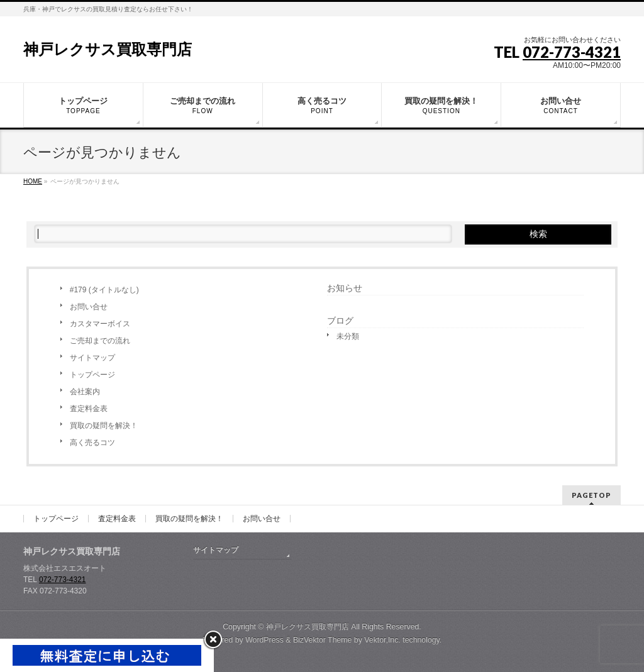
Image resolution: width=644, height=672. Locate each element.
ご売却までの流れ (100, 341)
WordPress (264, 640)
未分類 (348, 336)
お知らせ (345, 288)
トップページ (92, 375)
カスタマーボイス (100, 324)
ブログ (340, 321)
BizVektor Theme (323, 640)
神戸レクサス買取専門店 (108, 49)
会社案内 (85, 392)
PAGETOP (591, 495)
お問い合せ (89, 307)
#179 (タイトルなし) (104, 290)
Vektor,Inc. (382, 640)
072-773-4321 (572, 52)
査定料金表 (89, 409)
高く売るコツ (92, 443)
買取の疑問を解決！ (104, 426)
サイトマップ (92, 358)
